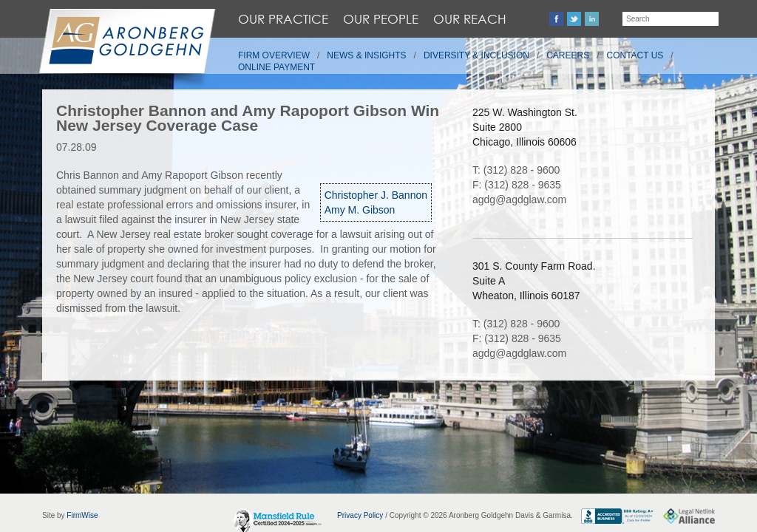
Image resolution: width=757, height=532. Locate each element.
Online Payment (276, 67)
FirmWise (82, 515)
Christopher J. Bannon (376, 195)
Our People (381, 19)
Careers (568, 55)
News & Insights (366, 55)
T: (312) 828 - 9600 (516, 170)
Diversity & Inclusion (476, 55)
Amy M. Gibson (360, 210)
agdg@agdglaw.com (519, 199)
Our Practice (283, 19)
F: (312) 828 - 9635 (517, 185)
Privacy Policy (360, 515)
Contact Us (635, 55)
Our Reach (470, 19)
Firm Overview (274, 55)
